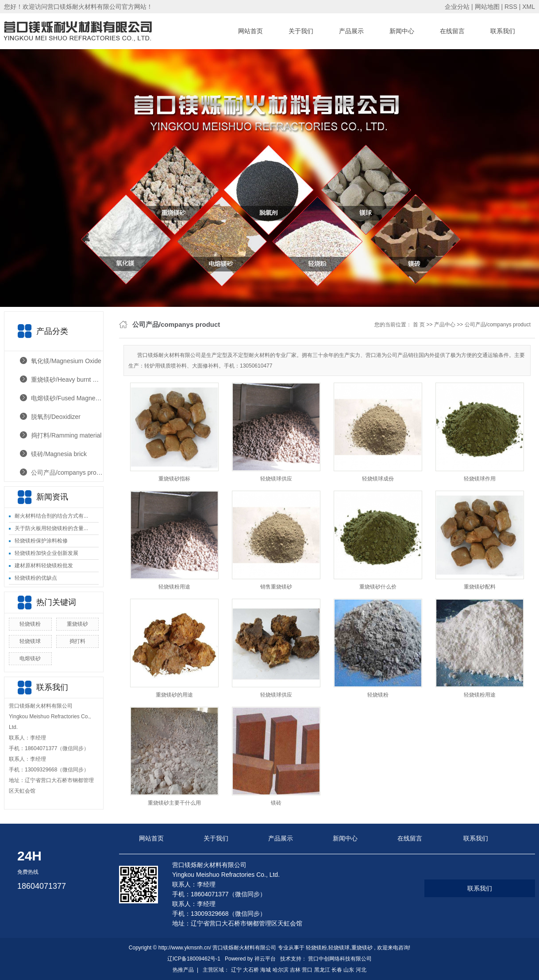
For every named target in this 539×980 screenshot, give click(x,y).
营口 (307, 970)
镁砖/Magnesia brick (59, 454)
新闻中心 (402, 31)
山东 (349, 970)
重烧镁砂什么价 (378, 587)
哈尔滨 (281, 970)
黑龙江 (322, 970)
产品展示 (351, 31)
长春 (337, 970)
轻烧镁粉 (30, 624)
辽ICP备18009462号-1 (194, 959)
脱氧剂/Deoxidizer (56, 417)
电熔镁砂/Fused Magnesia (67, 398)
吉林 (295, 970)
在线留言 (452, 31)
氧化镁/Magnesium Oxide (66, 361)
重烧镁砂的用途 (174, 695)
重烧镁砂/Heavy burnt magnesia (67, 380)
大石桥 (251, 970)
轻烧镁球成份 (378, 479)
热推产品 (183, 970)
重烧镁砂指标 (174, 479)
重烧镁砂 (77, 624)
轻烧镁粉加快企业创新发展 (46, 553)
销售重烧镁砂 (276, 587)
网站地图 (488, 7)
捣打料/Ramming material (66, 435)
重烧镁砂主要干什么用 (174, 803)
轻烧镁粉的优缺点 (36, 578)
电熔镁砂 (30, 658)
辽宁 (236, 970)
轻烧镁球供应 (276, 479)
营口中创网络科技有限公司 (340, 959)
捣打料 (77, 641)
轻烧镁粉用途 (174, 587)
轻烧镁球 (30, 641)
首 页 (419, 325)
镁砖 (276, 803)
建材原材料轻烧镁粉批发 (44, 566)
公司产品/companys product (67, 473)
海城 (266, 970)
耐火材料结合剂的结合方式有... (51, 516)
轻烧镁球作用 (480, 479)
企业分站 (457, 7)
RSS (511, 7)
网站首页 (250, 31)
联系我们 (503, 31)
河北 (361, 970)
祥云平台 (265, 959)
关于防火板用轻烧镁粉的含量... (51, 528)
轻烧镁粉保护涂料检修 (41, 541)
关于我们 (301, 31)
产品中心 (445, 325)
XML (529, 7)
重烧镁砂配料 (480, 587)
